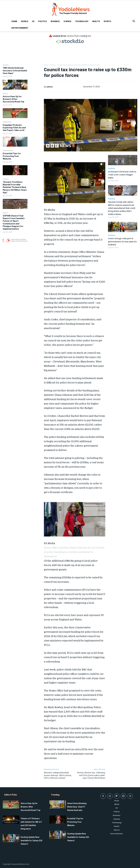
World (25, 21)
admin (50, 87)
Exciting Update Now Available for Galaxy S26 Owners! (31, 841)
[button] (134, 22)
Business (55, 21)
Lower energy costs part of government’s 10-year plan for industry (122, 241)
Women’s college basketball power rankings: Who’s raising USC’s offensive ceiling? (58, 775)
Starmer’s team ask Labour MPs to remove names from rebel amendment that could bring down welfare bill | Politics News (122, 208)
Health (96, 21)
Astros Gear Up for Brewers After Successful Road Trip (13, 99)
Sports (107, 21)
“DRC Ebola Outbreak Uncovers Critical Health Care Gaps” (15, 70)
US (33, 21)
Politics (43, 21)
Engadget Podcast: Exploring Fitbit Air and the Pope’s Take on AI (14, 127)
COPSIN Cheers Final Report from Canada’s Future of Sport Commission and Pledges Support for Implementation (14, 222)
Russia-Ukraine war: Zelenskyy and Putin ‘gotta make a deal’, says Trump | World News (91, 775)
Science (67, 21)
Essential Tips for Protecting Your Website (12, 156)
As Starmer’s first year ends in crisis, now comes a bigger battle (122, 174)
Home (14, 21)
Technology (82, 21)
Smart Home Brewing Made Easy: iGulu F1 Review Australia (77, 807)
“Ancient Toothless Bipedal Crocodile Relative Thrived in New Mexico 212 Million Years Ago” (15, 187)
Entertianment (20, 28)
